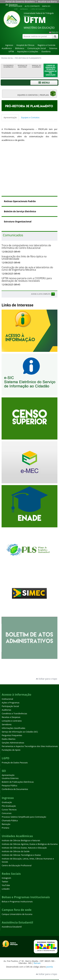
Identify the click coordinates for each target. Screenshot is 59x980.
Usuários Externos (10, 778)
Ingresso (9, 45)
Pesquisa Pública (9, 786)
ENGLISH (55, 32)
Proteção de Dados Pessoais (15, 763)
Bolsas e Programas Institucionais (17, 902)
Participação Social (10, 706)
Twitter (5, 882)
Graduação (7, 802)
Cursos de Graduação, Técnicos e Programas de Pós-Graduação (51, 70)
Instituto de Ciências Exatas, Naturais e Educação (24, 848)
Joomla (50, 967)
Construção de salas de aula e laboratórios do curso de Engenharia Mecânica (27, 269)
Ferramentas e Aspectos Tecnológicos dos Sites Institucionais (30, 746)
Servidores (7, 724)
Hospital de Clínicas (25, 45)
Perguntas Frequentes (12, 735)
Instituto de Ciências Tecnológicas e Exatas (21, 855)
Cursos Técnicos (9, 810)
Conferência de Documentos (15, 789)
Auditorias (6, 710)
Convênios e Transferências (14, 714)
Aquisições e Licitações (28, 52)
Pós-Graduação (9, 806)
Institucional (7, 699)
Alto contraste (32, 6)
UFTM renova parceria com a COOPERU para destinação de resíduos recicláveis (27, 280)
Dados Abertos (9, 739)
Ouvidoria (46, 52)
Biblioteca (20, 48)
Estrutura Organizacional (18, 221)
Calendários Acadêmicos (8, 66)
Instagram (6, 878)
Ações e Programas (11, 703)
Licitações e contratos (12, 721)
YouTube (6, 885)
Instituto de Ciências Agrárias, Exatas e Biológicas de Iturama (30, 844)
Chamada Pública (10, 821)
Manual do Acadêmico (37, 66)
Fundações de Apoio (11, 750)
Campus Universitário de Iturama (17, 914)
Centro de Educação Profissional (17, 865)
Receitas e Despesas (11, 717)
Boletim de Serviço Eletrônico (20, 211)
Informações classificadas (13, 728)
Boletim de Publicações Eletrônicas (18, 782)
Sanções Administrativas (13, 743)
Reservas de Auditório (22, 66)
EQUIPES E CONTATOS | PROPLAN (37, 94)
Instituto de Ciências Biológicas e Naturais (21, 840)
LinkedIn (6, 889)
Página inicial (7, 58)
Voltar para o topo (46, 679)
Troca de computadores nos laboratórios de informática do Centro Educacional (26, 247)
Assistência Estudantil (12, 927)
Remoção (6, 824)
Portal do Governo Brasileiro (20, 2)
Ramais (37, 963)
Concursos (7, 813)
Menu (44, 83)
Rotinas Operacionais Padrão (20, 201)
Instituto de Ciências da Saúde (16, 851)
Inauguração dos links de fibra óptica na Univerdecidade (24, 258)
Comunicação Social (37, 48)
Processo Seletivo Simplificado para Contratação (24, 817)
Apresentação (10, 117)
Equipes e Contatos (30, 117)
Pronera (5, 828)
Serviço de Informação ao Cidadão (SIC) (20, 732)
